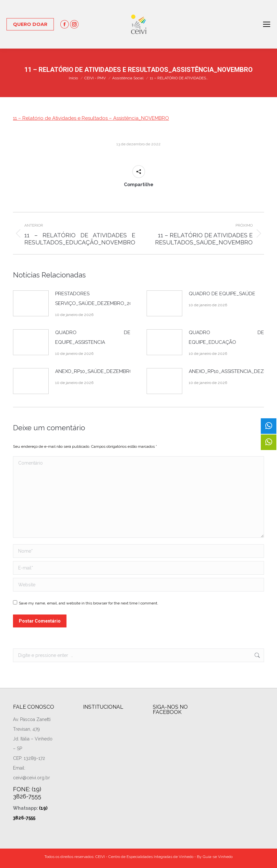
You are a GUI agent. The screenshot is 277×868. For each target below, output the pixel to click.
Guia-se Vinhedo (218, 857)
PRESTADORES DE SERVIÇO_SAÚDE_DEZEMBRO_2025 (96, 299)
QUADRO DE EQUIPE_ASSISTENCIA (93, 337)
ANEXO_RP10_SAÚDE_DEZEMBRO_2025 (101, 371)
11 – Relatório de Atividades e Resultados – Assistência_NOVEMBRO (91, 118)
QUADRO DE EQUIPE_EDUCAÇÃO (226, 337)
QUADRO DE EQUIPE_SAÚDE (222, 294)
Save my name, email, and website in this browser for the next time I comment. (89, 603)
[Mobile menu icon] (267, 24)
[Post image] (31, 303)
